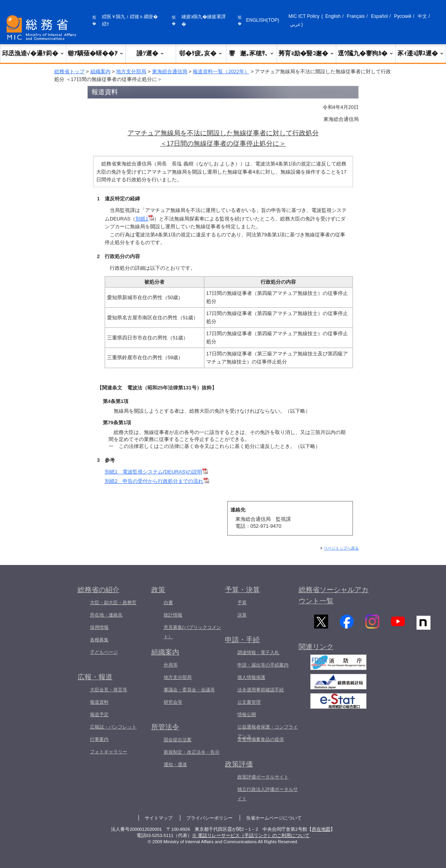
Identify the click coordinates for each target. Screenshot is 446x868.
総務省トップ (69, 71)
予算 (242, 603)
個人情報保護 (251, 677)
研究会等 (173, 702)
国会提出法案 (178, 740)
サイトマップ (159, 818)
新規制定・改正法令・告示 (192, 752)
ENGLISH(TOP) (263, 20)
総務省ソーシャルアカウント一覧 (334, 595)
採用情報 (99, 627)
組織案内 (100, 71)
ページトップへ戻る (341, 548)
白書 (168, 603)
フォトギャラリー (109, 752)
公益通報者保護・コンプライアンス (268, 732)
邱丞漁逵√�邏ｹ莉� (33, 53)
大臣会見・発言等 (109, 690)
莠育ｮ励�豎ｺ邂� (306, 53)
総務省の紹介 (99, 590)
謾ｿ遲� (150, 53)
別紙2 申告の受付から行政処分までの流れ (157, 481)
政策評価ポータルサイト (263, 777)
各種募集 (99, 640)
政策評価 (239, 764)
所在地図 (321, 829)
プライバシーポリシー (209, 818)
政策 (158, 590)
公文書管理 (249, 702)
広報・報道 (95, 677)
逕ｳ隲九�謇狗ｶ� (366, 53)
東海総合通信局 (170, 71)
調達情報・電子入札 (258, 653)
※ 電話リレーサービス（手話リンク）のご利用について (251, 835)
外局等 (171, 665)
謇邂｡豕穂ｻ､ (252, 53)
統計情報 (173, 615)
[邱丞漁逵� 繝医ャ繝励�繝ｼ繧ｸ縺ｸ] (43, 28)
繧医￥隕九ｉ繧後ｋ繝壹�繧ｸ (130, 20)
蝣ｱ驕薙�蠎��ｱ (96, 53)
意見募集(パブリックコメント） (192, 632)
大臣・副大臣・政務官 (113, 603)
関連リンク (316, 650)
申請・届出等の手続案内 (263, 665)
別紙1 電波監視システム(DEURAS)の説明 (156, 472)
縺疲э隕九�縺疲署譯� (204, 20)
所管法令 (165, 727)
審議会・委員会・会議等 (189, 690)
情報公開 (247, 715)
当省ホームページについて (274, 818)
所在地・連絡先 (106, 615)
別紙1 (145, 219)
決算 (242, 615)
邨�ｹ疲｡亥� (201, 53)
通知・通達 (175, 765)
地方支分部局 (131, 71)
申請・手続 (242, 640)
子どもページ (104, 652)
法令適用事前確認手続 (261, 690)
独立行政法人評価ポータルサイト (268, 794)
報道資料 (99, 702)
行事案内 (99, 739)
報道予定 (99, 715)
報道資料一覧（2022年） (221, 71)
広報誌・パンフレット (113, 727)
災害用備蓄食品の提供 (261, 739)
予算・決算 (242, 590)
